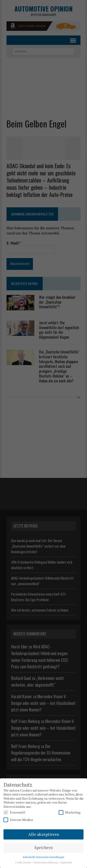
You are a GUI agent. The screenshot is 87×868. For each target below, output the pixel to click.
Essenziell (14, 812)
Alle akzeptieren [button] (44, 834)
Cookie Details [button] (23, 862)
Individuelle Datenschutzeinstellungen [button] (44, 857)
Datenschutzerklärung (46, 862)
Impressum (66, 862)
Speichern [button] (43, 847)
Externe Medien (18, 820)
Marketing (70, 812)
